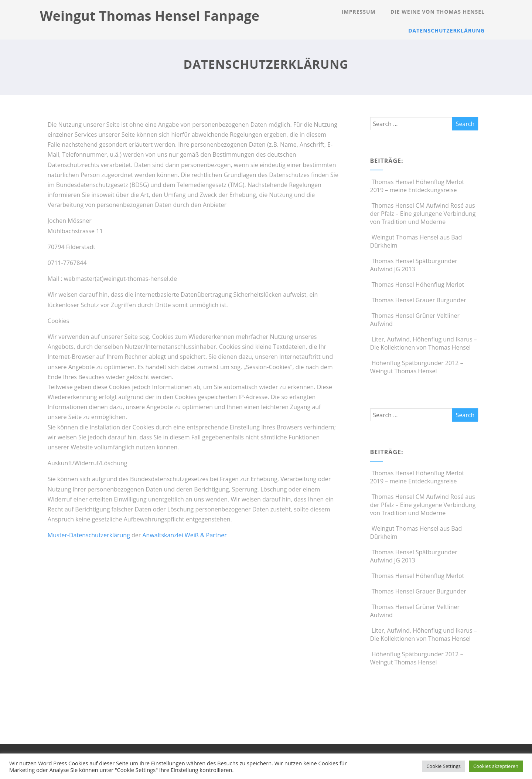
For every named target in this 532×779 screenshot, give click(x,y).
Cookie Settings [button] (444, 766)
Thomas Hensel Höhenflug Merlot (417, 285)
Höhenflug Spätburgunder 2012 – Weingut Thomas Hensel (417, 367)
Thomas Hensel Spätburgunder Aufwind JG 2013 (414, 265)
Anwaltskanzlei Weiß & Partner (184, 535)
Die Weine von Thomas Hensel (438, 12)
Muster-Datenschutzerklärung (89, 535)
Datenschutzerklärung (446, 30)
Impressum (359, 12)
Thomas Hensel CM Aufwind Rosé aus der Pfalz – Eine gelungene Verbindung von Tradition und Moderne (423, 214)
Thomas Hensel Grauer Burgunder (418, 300)
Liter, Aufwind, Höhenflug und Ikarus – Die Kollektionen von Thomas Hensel (424, 343)
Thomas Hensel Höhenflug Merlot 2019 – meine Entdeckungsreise (417, 186)
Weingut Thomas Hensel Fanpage (150, 16)
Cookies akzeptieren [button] (496, 766)
